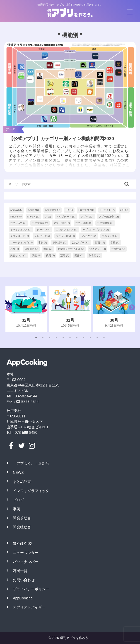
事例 (17, 509)
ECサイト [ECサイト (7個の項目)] (107, 210)
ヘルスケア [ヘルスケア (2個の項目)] (88, 236)
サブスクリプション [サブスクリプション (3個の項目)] (96, 230)
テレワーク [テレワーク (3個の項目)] (43, 236)
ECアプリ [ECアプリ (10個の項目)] (86, 210)
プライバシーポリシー (31, 589)
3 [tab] (50, 338)
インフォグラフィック (31, 491)
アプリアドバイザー (29, 607)
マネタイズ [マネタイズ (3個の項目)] (110, 236)
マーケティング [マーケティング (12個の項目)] (22, 242)
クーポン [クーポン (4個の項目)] (44, 230)
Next (131, 309)
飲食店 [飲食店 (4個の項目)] (94, 255)
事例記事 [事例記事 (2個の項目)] (59, 242)
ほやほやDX (23, 544)
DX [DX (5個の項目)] (69, 210)
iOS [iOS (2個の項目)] (124, 210)
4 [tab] (56, 338)
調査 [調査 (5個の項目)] (36, 255)
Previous (8, 309)
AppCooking (23, 598)
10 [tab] (97, 338)
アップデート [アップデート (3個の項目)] (66, 217)
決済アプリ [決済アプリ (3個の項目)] (98, 249)
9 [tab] (90, 338)
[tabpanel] (26, 309)
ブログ (18, 500)
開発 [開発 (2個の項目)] (79, 255)
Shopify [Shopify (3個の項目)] (33, 217)
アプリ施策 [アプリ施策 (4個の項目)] (40, 223)
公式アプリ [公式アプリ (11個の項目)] (81, 242)
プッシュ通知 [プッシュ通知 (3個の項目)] (65, 236)
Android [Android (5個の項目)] (16, 210)
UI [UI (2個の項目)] (48, 217)
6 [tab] (70, 338)
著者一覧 (20, 571)
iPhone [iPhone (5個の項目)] (16, 217)
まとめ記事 (22, 482)
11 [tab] (104, 338)
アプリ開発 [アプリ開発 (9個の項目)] (105, 223)
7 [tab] (77, 338)
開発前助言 (22, 518)
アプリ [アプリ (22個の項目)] (87, 217)
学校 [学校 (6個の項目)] (115, 242)
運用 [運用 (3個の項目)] (65, 255)
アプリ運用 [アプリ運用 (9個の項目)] (83, 223)
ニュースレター (26, 553)
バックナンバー (26, 562)
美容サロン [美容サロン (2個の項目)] (18, 255)
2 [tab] (43, 338)
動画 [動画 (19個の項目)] (100, 242)
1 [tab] (36, 338)
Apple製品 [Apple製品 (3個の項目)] (53, 210)
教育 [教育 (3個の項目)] (48, 249)
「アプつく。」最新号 (31, 463)
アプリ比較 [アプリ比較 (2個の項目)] (62, 223)
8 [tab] (84, 338)
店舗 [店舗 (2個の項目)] (15, 249)
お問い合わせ (24, 580)
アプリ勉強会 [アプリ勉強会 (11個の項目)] (109, 217)
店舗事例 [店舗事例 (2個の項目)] (31, 249)
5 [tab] (63, 338)
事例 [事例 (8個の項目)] (43, 242)
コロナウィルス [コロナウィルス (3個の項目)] (67, 230)
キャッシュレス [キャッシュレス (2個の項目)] (21, 230)
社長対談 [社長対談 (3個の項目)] (118, 249)
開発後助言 (22, 527)
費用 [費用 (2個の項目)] (50, 255)
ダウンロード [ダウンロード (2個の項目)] (20, 236)
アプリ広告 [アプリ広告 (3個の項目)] (18, 223)
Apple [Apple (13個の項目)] (34, 210)
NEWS (18, 473)
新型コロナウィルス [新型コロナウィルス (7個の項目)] (71, 249)
